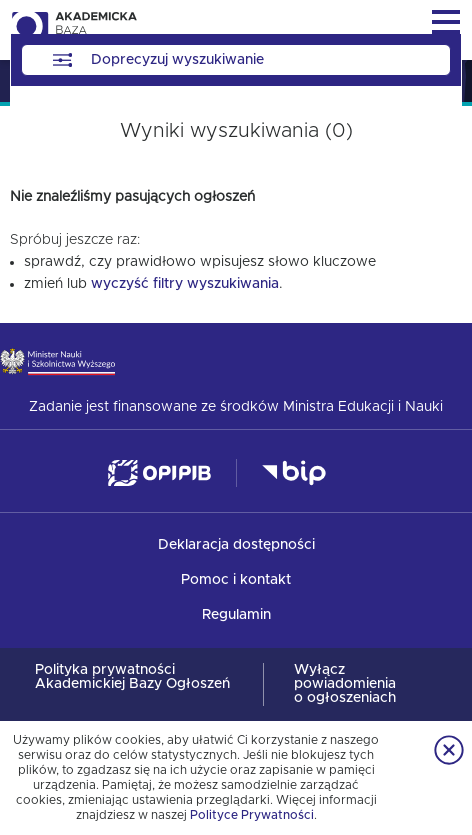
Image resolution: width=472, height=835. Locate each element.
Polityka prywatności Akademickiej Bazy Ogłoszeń (132, 677)
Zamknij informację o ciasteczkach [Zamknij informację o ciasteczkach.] (449, 750)
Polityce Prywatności (252, 815)
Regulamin (236, 615)
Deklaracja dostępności (236, 545)
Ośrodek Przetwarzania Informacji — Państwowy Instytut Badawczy (159, 473)
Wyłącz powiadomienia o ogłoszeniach (345, 684)
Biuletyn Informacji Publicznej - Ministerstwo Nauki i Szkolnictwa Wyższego (294, 473)
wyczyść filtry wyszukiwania (185, 284)
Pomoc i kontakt (236, 580)
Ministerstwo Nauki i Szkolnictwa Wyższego (57, 361)
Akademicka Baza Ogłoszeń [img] (73, 30)
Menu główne (446, 22)
